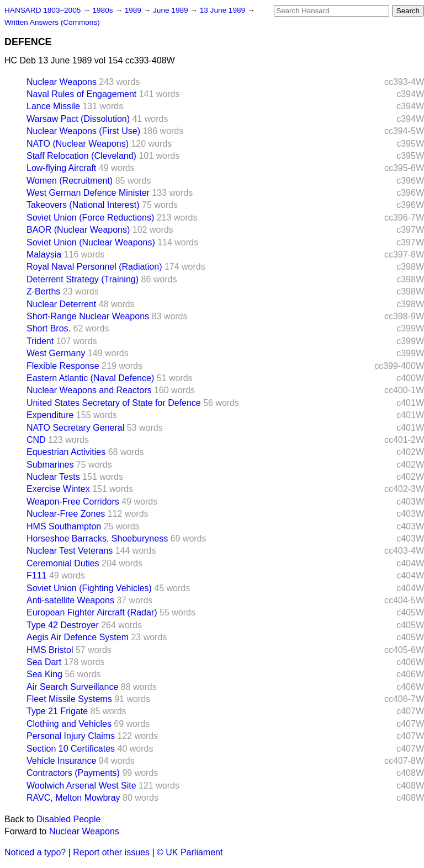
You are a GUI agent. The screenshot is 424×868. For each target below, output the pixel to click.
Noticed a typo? (35, 852)
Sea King (44, 674)
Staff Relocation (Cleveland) (81, 156)
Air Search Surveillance (72, 687)
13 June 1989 (224, 10)
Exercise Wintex (58, 489)
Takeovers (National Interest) (83, 205)
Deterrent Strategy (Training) (83, 279)
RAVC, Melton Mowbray (73, 798)
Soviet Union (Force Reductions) (90, 218)
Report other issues (111, 852)
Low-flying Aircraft (61, 168)
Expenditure (50, 415)
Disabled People (69, 819)
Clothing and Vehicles (69, 724)
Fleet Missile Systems (69, 699)
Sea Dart (44, 662)
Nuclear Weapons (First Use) (83, 131)
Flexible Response (63, 366)
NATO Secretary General (75, 428)
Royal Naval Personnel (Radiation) (94, 267)
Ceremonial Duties (63, 563)
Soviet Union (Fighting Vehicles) (89, 588)
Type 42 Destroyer (63, 625)
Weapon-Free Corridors (73, 502)
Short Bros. (49, 328)
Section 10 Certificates (71, 749)
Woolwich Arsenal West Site (81, 786)
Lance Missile (53, 106)
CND (36, 440)
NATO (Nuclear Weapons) (78, 144)
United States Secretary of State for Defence (114, 403)
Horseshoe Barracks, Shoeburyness (97, 539)
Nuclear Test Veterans (70, 551)
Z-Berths (43, 291)
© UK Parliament (190, 852)
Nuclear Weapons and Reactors (89, 390)
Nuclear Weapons (62, 82)
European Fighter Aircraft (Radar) (92, 612)
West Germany (56, 353)
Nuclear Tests (53, 477)
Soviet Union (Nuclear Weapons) (91, 242)
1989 (134, 10)
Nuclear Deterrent (61, 304)
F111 (36, 575)
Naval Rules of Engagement (81, 94)
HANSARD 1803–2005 (43, 10)
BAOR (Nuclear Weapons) (78, 230)
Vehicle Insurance (61, 761)
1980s (104, 10)
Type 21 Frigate (57, 711)
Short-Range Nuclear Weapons (88, 316)
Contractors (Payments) (73, 773)
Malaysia (44, 254)
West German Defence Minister (88, 193)
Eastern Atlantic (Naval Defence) (90, 378)
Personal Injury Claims (71, 736)
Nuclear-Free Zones (66, 514)
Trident (40, 341)
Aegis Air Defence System (78, 637)
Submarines (50, 465)
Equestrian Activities (66, 452)
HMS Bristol (50, 650)
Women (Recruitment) (70, 181)
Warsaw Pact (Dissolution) (78, 119)
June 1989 (171, 10)
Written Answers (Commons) (52, 22)
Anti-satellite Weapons (70, 600)
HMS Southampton (64, 526)
